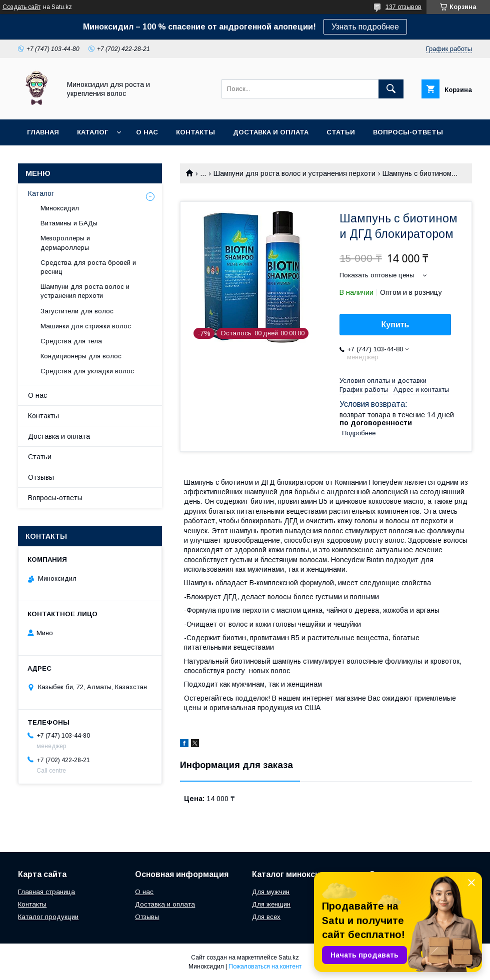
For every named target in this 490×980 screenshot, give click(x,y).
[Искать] (391, 89)
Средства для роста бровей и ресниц (88, 267)
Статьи (341, 132)
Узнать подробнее (365, 27)
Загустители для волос (77, 311)
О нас (147, 132)
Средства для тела (71, 341)
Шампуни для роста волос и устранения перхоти (294, 173)
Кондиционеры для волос (81, 356)
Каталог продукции (48, 917)
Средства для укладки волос (87, 371)
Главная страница (46, 892)
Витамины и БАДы (69, 223)
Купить (395, 325)
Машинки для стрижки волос (86, 326)
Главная (43, 132)
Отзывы (41, 477)
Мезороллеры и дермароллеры (65, 243)
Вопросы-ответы (408, 132)
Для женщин (271, 904)
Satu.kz (289, 958)
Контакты (195, 132)
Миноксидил (60, 208)
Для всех (266, 917)
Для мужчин (271, 892)
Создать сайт (21, 7)
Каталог (92, 132)
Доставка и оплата (271, 132)
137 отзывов (403, 7)
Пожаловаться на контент (265, 967)
